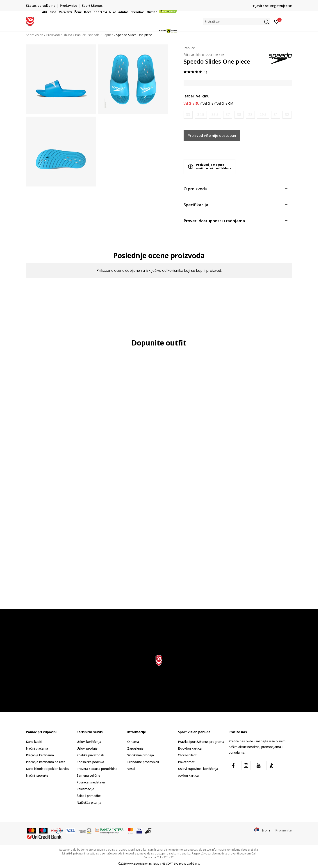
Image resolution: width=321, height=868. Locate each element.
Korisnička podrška (90, 762)
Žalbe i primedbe (89, 796)
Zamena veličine (88, 775)
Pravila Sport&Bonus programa (201, 742)
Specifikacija (235, 204)
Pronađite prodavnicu (143, 762)
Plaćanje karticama (40, 755)
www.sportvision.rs (139, 864)
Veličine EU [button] (191, 104)
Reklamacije (85, 789)
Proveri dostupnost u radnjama (235, 220)
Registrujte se (281, 6)
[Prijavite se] (277, 21)
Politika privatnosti (90, 755)
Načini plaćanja (37, 748)
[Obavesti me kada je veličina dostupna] (188, 115)
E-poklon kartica (190, 748)
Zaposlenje (135, 748)
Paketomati (187, 762)
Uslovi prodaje (87, 748)
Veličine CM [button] (225, 104)
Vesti (131, 769)
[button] (237, 22)
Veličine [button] (208, 104)
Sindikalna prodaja (141, 755)
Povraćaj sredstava (91, 782)
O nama (133, 742)
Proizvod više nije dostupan (212, 136)
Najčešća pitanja (89, 802)
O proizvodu (235, 188)
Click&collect (187, 755)
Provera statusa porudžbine (97, 769)
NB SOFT (167, 864)
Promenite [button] (283, 830)
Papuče (189, 48)
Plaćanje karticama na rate (46, 762)
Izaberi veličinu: (197, 96)
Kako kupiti (34, 742)
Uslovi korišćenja (89, 742)
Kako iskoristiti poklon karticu (48, 769)
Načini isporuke (37, 775)
